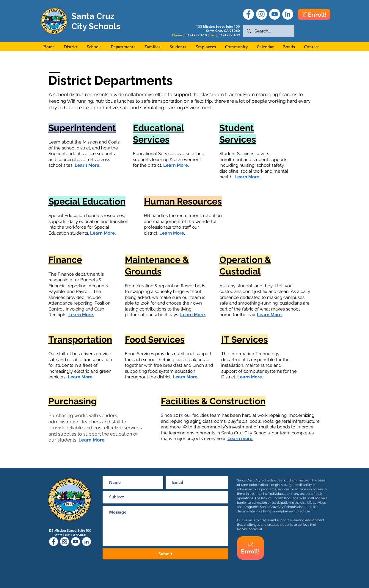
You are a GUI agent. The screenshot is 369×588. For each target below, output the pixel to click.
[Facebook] (248, 14)
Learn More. (81, 315)
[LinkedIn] (288, 14)
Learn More (185, 377)
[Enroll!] (314, 14)
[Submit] (165, 554)
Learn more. (240, 439)
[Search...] (268, 31)
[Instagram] (262, 14)
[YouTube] (275, 14)
